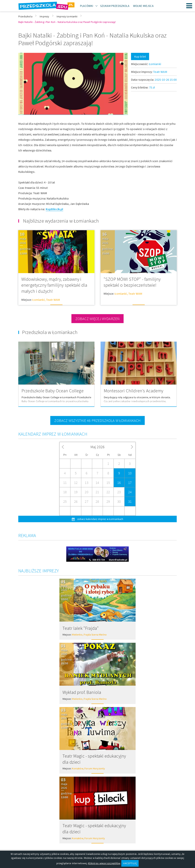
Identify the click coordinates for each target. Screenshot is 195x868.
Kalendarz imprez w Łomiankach (53, 434)
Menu (189, 6)
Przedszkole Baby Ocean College (53, 391)
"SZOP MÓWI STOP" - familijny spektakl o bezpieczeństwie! (132, 282)
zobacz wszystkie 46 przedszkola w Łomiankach (97, 420)
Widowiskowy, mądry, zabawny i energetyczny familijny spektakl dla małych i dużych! (54, 285)
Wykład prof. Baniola (82, 692)
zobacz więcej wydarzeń (98, 319)
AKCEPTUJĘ (130, 863)
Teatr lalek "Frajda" (81, 628)
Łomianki (155, 64)
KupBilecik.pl (54, 209)
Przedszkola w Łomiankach (50, 332)
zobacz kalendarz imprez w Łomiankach (100, 519)
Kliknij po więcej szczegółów (104, 863)
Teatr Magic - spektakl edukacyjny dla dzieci (94, 759)
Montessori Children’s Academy (134, 391)
